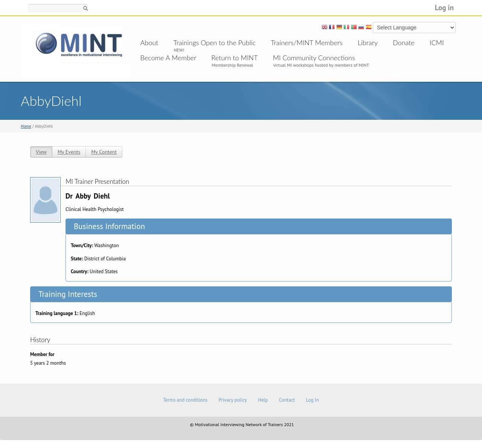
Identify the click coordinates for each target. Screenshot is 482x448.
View (41, 152)
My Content (104, 152)
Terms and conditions (185, 400)
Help (263, 400)
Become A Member (169, 58)
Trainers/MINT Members (307, 43)
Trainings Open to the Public (214, 43)
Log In (312, 400)
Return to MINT (234, 58)
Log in (444, 7)
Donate (404, 43)
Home (26, 126)
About (149, 43)
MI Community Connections (314, 58)
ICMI (437, 43)
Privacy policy (233, 400)
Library (368, 43)
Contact (287, 400)
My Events (69, 152)
